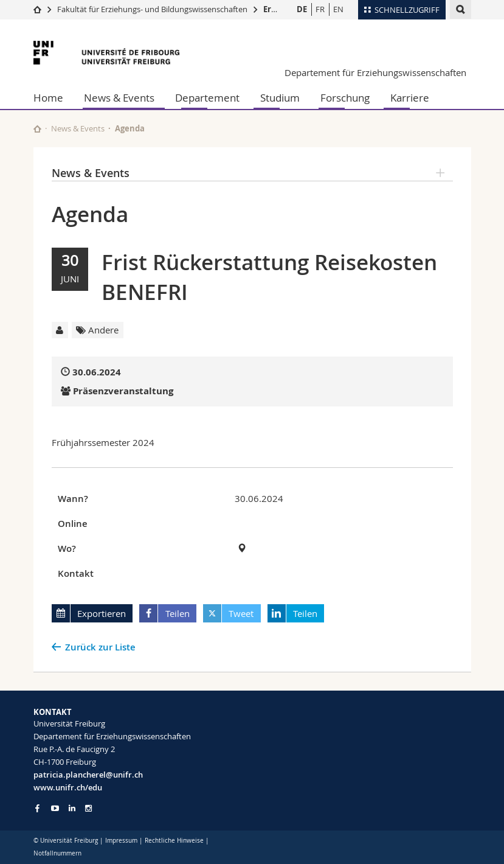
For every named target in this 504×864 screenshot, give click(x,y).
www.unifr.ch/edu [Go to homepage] (68, 787)
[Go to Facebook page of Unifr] (37, 808)
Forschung (345, 98)
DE (302, 9)
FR (320, 9)
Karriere (410, 98)
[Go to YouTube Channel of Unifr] (55, 808)
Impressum (121, 841)
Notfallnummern (57, 853)
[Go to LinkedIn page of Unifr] (72, 808)
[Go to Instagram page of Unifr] (88, 808)
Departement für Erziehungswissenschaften (375, 72)
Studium (280, 98)
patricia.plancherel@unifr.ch (88, 775)
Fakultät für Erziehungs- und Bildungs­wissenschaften (152, 9)
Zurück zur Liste (100, 647)
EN (338, 9)
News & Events (119, 98)
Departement (207, 98)
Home (48, 98)
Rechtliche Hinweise (174, 841)
